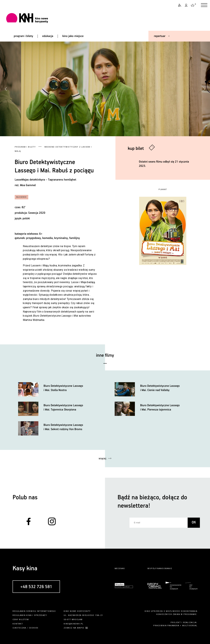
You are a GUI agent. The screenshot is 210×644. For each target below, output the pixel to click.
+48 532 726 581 (36, 587)
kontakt (18, 624)
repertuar (160, 36)
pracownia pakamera (166, 626)
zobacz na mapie (74, 628)
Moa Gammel (28, 185)
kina (29, 615)
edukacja (48, 36)
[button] (204, 89)
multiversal (190, 626)
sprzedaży (40, 615)
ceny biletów (21, 620)
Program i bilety (25, 147)
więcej (102, 458)
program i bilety (23, 36)
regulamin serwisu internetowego (34, 611)
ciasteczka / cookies (25, 628)
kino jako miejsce (73, 36)
